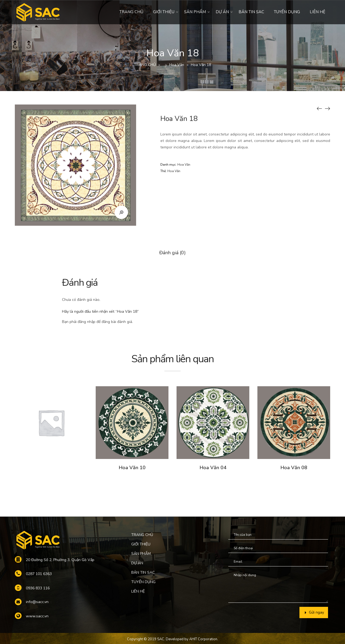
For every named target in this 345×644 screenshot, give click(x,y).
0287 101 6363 (39, 574)
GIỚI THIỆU (164, 12)
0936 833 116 (38, 588)
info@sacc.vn (37, 602)
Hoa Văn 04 (213, 468)
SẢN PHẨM (195, 12)
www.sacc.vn (37, 616)
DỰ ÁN (222, 12)
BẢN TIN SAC (251, 12)
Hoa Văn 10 (132, 468)
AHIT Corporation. (204, 639)
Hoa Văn (177, 65)
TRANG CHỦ (131, 12)
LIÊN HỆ (318, 12)
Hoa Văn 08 (294, 468)
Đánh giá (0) (172, 253)
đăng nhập (87, 322)
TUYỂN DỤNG (287, 12)
